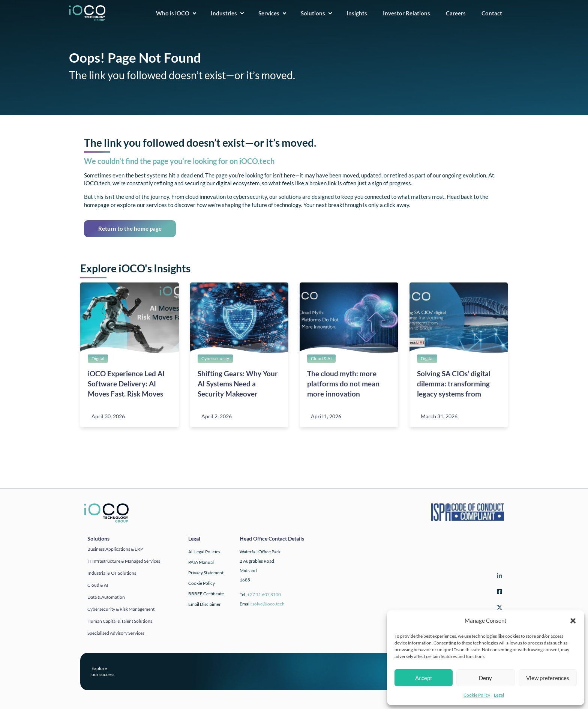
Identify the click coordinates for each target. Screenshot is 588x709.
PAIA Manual (201, 562)
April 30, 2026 (108, 416)
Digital (98, 358)
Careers (458, 13)
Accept (424, 678)
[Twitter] (498, 609)
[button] (573, 621)
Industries (228, 13)
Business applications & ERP (115, 549)
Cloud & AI (321, 358)
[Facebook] (498, 593)
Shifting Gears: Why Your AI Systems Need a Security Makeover (238, 384)
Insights (359, 13)
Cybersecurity (215, 358)
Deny (485, 678)
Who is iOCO (177, 13)
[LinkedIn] (498, 577)
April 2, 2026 (217, 416)
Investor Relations (409, 13)
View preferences (548, 678)
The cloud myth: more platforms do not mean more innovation (343, 384)
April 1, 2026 (326, 416)
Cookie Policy (477, 695)
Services (273, 13)
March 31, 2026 (439, 416)
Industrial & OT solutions (112, 573)
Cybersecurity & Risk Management (121, 609)
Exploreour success (103, 671)
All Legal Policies (204, 552)
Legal (499, 695)
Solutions (317, 13)
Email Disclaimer (205, 604)
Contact (494, 13)
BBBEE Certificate (206, 594)
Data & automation (106, 597)
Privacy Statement (206, 573)
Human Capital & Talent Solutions (120, 621)
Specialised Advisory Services (116, 633)
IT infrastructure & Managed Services (124, 561)
